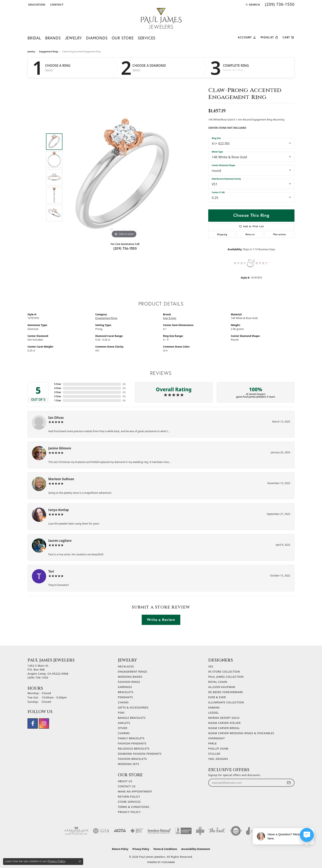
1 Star (58, 400)
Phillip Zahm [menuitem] (218, 749)
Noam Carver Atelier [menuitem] (224, 723)
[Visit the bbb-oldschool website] (200, 831)
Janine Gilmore (60, 448)
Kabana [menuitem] (214, 707)
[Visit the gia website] (101, 831)
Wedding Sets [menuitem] (129, 764)
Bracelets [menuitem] (126, 692)
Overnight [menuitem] (217, 738)
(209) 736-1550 (125, 248)
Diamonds (97, 38)
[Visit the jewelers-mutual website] (159, 831)
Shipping (222, 234)
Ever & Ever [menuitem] (217, 697)
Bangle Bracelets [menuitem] (132, 718)
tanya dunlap (59, 510)
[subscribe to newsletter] (289, 783)
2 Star (58, 396)
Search (49, 70)
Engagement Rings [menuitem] (133, 672)
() (124, 384)
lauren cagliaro (60, 541)
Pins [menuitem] (121, 713)
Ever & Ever (170, 318)
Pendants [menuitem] (125, 697)
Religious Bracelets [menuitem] (134, 749)
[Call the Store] (38, 677)
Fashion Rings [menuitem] (129, 682)
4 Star (58, 388)
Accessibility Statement (195, 849)
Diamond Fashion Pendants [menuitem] (140, 754)
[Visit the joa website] (252, 831)
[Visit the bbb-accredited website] (183, 831)
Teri (51, 571)
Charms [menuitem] (124, 733)
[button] (36, 5)
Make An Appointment (135, 791)
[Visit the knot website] (217, 831)
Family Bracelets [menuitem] (131, 738)
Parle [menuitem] (213, 743)
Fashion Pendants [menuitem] (132, 743)
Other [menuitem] (123, 728)
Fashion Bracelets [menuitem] (132, 759)
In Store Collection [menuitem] (224, 672)
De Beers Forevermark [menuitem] (226, 692)
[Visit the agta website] (120, 831)
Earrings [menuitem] (125, 687)
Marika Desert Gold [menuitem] (224, 718)
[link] (57, 5)
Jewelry (74, 38)
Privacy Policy (129, 812)
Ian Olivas (56, 418)
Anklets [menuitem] (124, 723)
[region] (124, 177)
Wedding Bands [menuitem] (130, 677)
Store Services (129, 802)
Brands (53, 38)
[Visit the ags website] (76, 831)
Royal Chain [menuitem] (218, 682)
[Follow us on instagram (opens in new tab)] (44, 723)
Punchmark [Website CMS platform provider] (168, 862)
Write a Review (161, 620)
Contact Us (127, 786)
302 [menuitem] (211, 666)
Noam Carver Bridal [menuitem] (224, 728)
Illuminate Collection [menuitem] (226, 702)
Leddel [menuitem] (214, 713)
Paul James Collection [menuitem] (226, 677)
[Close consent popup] (80, 861)
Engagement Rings (49, 52)
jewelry (31, 52)
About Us (125, 781)
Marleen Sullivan (61, 479)
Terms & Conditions (134, 807)
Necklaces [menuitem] (126, 666)
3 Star (58, 392)
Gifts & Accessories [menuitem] (133, 707)
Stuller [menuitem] (214, 754)
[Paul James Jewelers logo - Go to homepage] (161, 18)
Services (147, 38)
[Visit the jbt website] (137, 831)
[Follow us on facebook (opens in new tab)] (33, 723)
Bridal (34, 38)
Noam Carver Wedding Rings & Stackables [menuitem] (241, 733)
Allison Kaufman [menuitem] (222, 687)
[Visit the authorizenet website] (236, 831)
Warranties (279, 234)
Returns (250, 234)
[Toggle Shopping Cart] (289, 37)
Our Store (123, 38)
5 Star (58, 384)
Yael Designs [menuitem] (218, 759)
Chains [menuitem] (123, 702)
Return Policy (129, 797)
